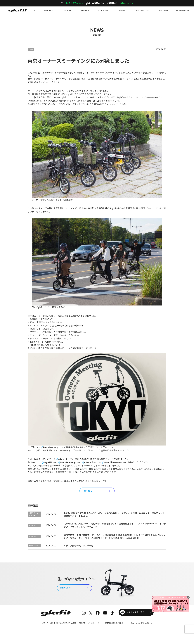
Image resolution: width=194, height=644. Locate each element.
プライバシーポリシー (96, 628)
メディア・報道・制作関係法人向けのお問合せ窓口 (58, 628)
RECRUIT (82, 628)
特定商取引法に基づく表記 (117, 628)
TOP (33, 10)
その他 (31, 49)
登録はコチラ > (127, 3)
